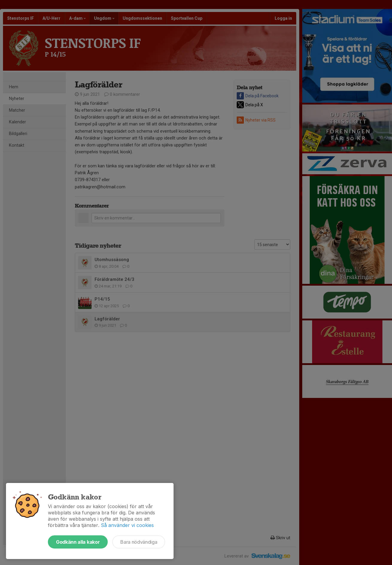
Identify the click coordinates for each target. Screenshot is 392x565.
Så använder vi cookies (127, 525)
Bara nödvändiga (139, 542)
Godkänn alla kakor (78, 542)
